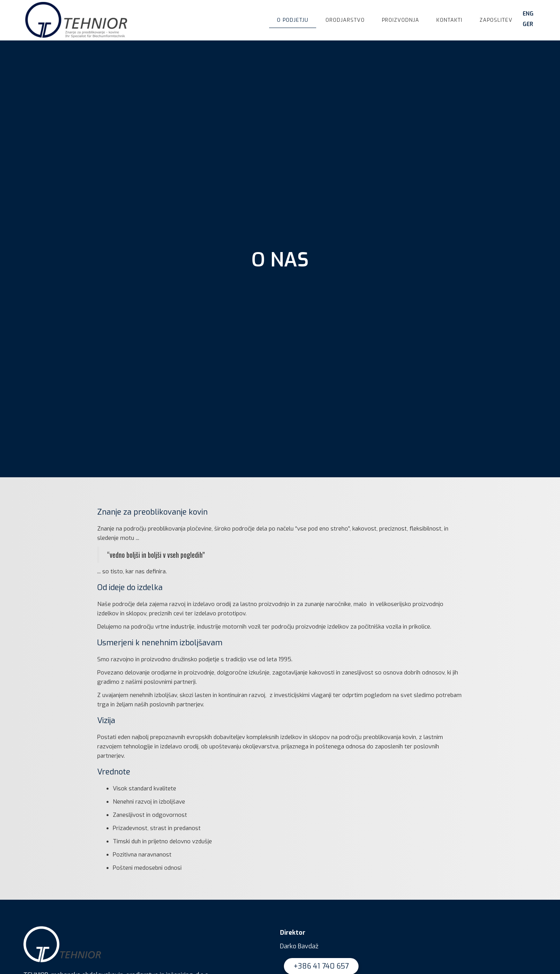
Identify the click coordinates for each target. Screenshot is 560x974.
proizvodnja (401, 20)
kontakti (449, 20)
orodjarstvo (345, 20)
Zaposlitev (496, 20)
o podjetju (293, 20)
